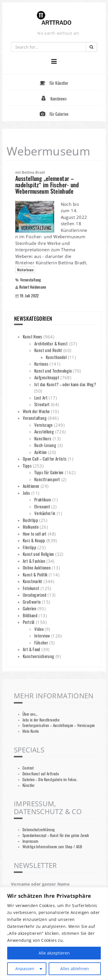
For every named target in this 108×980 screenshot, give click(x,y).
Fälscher (41, 642)
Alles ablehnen (75, 969)
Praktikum (43, 499)
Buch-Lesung (45, 445)
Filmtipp (30, 547)
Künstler (29, 785)
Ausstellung (44, 431)
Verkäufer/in (45, 513)
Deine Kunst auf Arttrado (41, 774)
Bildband (30, 615)
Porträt (29, 622)
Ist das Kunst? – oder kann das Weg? (65, 384)
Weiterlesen (25, 270)
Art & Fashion (34, 561)
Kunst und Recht (48, 350)
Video (39, 629)
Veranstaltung (31, 280)
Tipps (27, 466)
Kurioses (41, 364)
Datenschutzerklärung (39, 830)
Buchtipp (30, 520)
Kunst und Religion (38, 554)
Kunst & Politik (35, 574)
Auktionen (31, 486)
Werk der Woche (36, 411)
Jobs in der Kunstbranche (41, 720)
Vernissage (43, 425)
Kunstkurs (43, 438)
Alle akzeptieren (54, 953)
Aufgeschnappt (47, 377)
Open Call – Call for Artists (45, 459)
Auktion (41, 452)
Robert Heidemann (33, 287)
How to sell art (35, 534)
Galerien (30, 608)
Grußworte (32, 602)
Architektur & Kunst (51, 343)
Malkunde (31, 527)
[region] (54, 934)
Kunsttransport (47, 479)
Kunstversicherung (38, 656)
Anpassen (25, 969)
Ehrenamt (42, 506)
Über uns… (30, 714)
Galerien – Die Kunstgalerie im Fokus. (50, 780)
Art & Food (32, 649)
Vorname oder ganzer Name (40, 884)
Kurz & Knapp (34, 540)
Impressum (30, 841)
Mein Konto (31, 731)
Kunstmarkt (33, 581)
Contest (28, 768)
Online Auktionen (37, 567)
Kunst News (33, 336)
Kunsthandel (56, 357)
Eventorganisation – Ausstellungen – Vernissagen (59, 725)
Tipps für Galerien (49, 472)
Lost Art (41, 398)
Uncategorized (35, 595)
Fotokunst (31, 588)
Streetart (42, 404)
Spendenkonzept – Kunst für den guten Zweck (56, 835)
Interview (42, 635)
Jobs (26, 493)
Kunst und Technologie (53, 371)
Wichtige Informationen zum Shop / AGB (52, 847)
